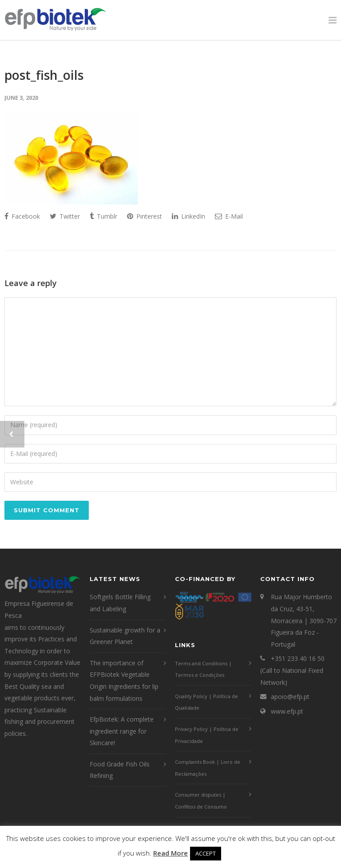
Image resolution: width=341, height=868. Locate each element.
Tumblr (103, 216)
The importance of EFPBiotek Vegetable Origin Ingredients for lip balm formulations (124, 681)
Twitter (65, 216)
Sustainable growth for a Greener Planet (125, 636)
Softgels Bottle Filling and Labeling (120, 603)
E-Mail (229, 216)
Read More (170, 853)
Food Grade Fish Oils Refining (120, 770)
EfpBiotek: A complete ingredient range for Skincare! (122, 731)
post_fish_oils (44, 75)
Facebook (22, 216)
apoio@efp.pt (290, 697)
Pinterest (145, 216)
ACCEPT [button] (206, 853)
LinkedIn (188, 216)
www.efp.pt (287, 711)
